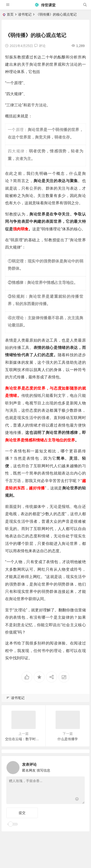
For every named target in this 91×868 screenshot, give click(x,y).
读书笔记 (25, 14)
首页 (10, 14)
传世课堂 (45, 5)
